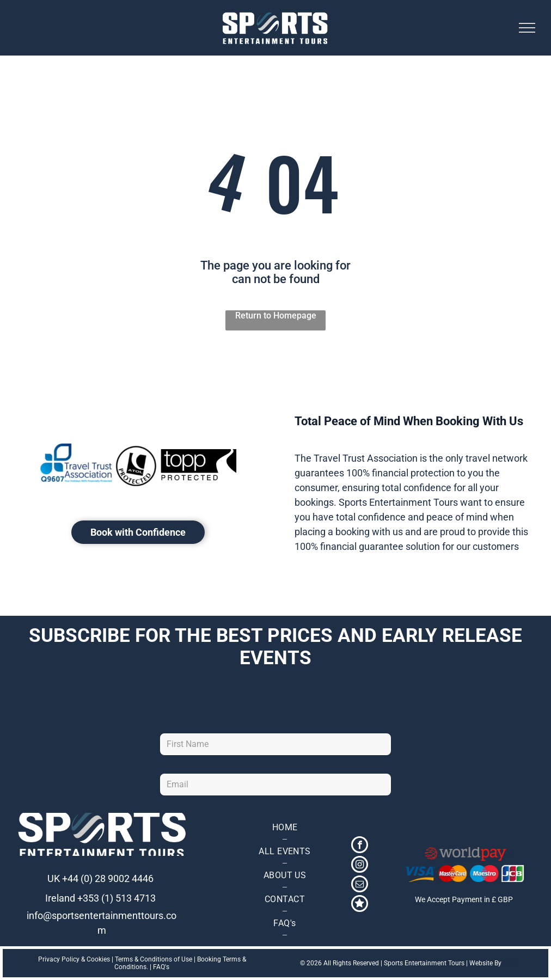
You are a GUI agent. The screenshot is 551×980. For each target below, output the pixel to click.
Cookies (98, 959)
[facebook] (360, 846)
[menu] (527, 28)
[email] (360, 885)
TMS (510, 963)
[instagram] (360, 866)
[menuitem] (285, 828)
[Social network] (360, 905)
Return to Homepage (276, 316)
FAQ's (161, 967)
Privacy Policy (59, 959)
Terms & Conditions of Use (154, 959)
